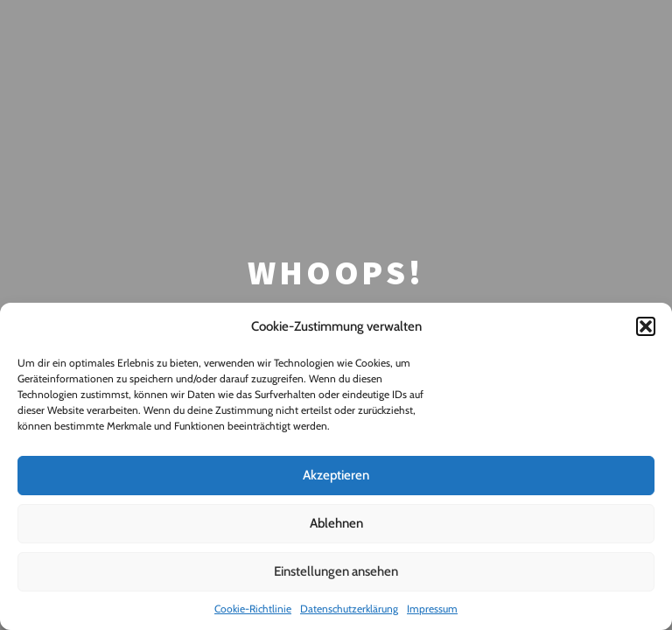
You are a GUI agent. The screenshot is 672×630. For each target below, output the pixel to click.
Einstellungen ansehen (336, 571)
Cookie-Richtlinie (253, 609)
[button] (646, 326)
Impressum (432, 609)
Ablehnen (336, 523)
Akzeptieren (336, 475)
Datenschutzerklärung (349, 609)
